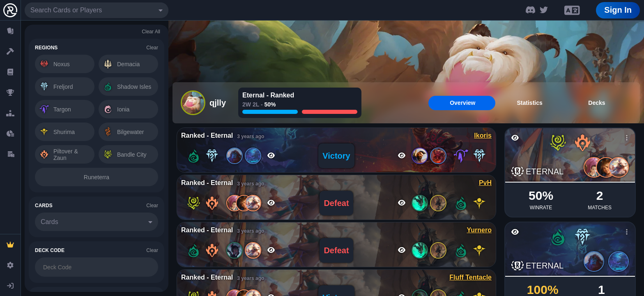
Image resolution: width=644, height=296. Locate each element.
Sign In (618, 10)
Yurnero (479, 230)
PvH (485, 183)
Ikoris (483, 135)
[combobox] (97, 10)
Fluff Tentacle (470, 277)
